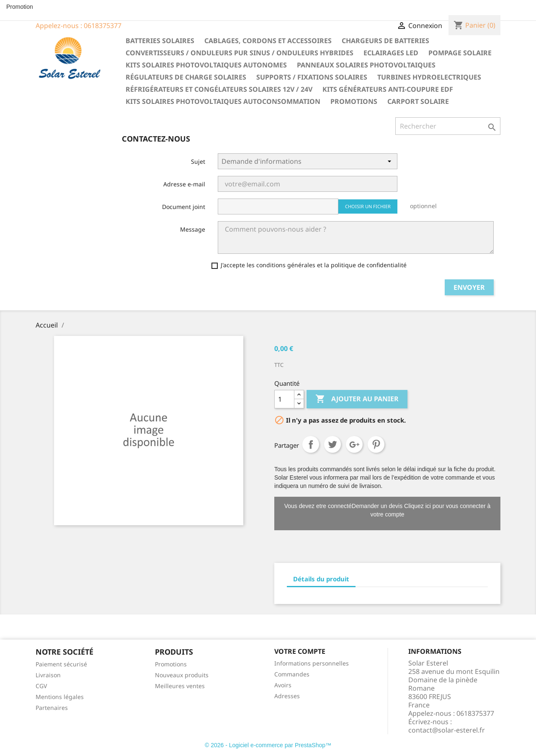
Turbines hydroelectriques (429, 77)
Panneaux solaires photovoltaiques (366, 65)
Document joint (184, 207)
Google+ (354, 444)
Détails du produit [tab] (321, 579)
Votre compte (300, 651)
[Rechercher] (448, 126)
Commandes (292, 674)
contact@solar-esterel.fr (447, 730)
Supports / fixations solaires (312, 77)
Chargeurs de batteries (385, 41)
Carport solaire (418, 101)
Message (193, 229)
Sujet (198, 161)
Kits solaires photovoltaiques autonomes (206, 65)
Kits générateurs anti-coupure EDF (388, 89)
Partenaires (52, 708)
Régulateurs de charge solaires (186, 77)
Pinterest (376, 444)
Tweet (332, 444)
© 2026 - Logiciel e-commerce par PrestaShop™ (268, 745)
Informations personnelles (312, 663)
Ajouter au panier (357, 399)
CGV (41, 686)
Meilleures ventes (180, 686)
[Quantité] (284, 399)
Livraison (48, 675)
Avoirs (283, 685)
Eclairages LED (391, 53)
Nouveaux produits (182, 675)
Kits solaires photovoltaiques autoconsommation (223, 101)
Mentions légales (60, 697)
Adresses (287, 696)
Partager (311, 444)
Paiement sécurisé (61, 664)
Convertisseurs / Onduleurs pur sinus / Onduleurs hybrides (240, 53)
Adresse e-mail (184, 184)
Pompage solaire (460, 53)
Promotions (354, 101)
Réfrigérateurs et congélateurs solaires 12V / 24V (219, 89)
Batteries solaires (160, 41)
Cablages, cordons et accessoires (268, 41)
